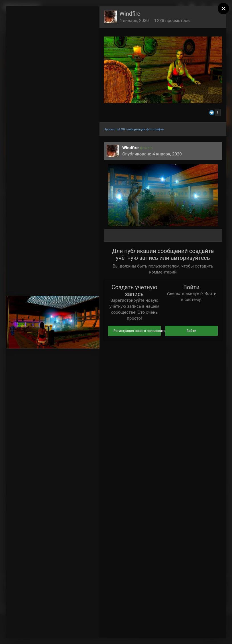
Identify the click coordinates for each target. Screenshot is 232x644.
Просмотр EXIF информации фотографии (134, 129)
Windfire (130, 14)
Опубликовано (152, 154)
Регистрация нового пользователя (137, 331)
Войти (191, 331)
